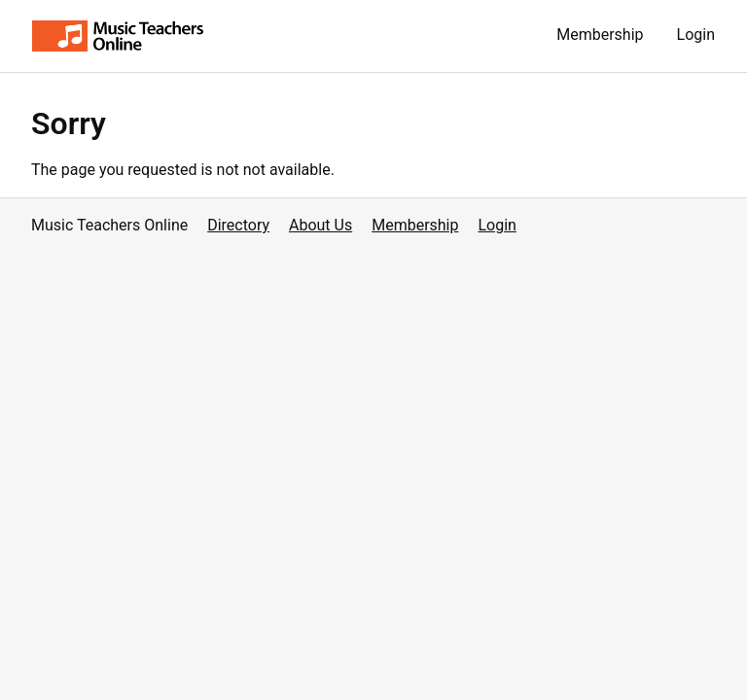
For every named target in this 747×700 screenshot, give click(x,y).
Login (696, 35)
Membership (600, 35)
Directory (238, 225)
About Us (320, 225)
